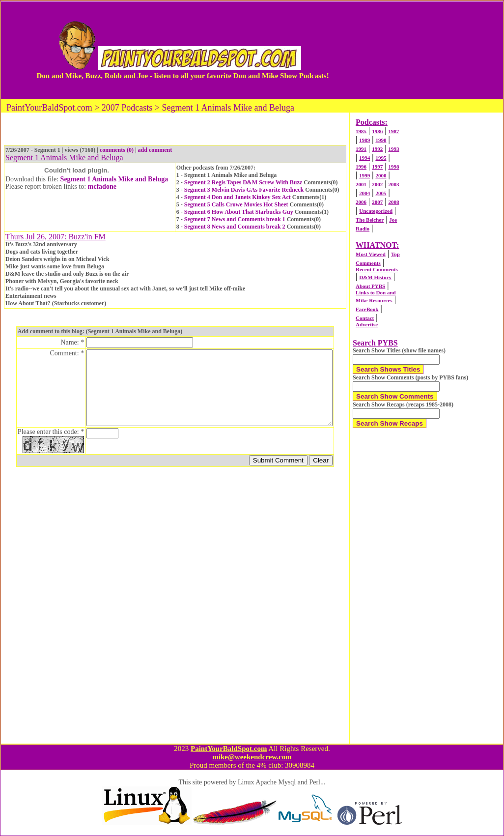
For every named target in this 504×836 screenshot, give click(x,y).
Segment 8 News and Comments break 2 (235, 227)
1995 (381, 158)
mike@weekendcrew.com (252, 757)
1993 (393, 149)
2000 (381, 175)
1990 (381, 140)
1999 (364, 175)
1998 (393, 167)
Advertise (367, 324)
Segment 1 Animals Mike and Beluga (114, 179)
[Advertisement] (419, 50)
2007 (377, 202)
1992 (377, 149)
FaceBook (367, 309)
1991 (361, 149)
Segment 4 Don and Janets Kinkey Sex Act (238, 197)
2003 (393, 184)
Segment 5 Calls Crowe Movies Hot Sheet (236, 204)
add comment (155, 150)
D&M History (375, 277)
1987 (393, 131)
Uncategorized (376, 211)
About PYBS (370, 286)
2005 (381, 193)
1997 (377, 167)
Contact (365, 318)
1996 (361, 167)
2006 (361, 202)
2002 (377, 184)
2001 (361, 184)
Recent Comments (377, 269)
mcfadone (102, 187)
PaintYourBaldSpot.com (229, 749)
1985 (361, 131)
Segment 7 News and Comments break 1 (235, 219)
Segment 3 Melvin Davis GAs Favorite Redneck (244, 190)
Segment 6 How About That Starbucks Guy (239, 212)
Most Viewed (371, 254)
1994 (364, 158)
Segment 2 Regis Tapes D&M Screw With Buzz (243, 182)
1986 (377, 131)
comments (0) (117, 150)
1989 (364, 140)
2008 (393, 202)
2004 (364, 193)
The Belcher (370, 220)
